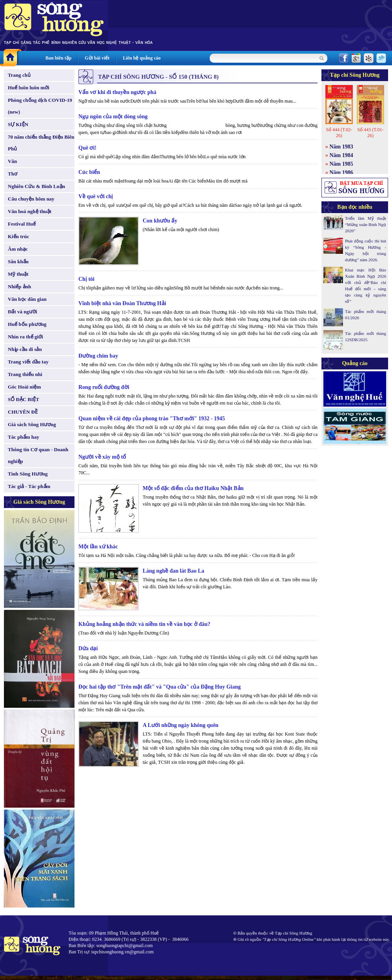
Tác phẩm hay (24, 437)
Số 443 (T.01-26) (370, 133)
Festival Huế (22, 224)
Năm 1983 (341, 147)
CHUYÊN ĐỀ (23, 412)
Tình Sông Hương (28, 474)
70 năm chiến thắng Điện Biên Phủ (41, 143)
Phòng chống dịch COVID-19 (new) (40, 106)
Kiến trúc (18, 236)
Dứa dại (88, 648)
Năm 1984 (341, 155)
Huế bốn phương (27, 324)
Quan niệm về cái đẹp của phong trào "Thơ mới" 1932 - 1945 (152, 419)
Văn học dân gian (27, 299)
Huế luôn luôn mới (29, 88)
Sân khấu (18, 261)
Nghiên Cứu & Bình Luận (36, 186)
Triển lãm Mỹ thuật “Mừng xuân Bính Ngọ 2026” (366, 224)
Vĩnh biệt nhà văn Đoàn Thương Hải (122, 303)
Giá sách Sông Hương (32, 424)
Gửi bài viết (97, 58)
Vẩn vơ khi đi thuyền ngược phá (117, 92)
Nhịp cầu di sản (25, 349)
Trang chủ (19, 75)
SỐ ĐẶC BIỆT (24, 399)
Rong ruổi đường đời (104, 387)
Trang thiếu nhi (25, 374)
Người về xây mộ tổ (102, 457)
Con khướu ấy (160, 221)
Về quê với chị (96, 196)
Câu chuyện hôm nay (31, 199)
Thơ (13, 174)
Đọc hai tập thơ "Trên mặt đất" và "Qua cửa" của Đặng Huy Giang (160, 687)
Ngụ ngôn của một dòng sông (113, 117)
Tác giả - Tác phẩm (29, 486)
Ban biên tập (58, 58)
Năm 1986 (341, 173)
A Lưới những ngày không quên (181, 725)
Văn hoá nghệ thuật (30, 211)
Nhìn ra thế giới (25, 337)
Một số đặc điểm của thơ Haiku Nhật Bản (193, 488)
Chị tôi (86, 279)
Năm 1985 (341, 164)
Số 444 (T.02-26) (339, 133)
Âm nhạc (18, 249)
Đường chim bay (98, 356)
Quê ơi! (87, 148)
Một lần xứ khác (98, 547)
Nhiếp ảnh (19, 287)
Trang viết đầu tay (28, 362)
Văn (12, 161)
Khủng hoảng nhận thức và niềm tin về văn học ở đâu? (144, 624)
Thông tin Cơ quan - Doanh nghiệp (38, 455)
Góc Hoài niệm (24, 387)
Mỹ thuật (18, 274)
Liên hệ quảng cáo (142, 58)
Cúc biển (89, 172)
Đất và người (23, 312)
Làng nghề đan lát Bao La (173, 571)
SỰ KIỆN (18, 124)
